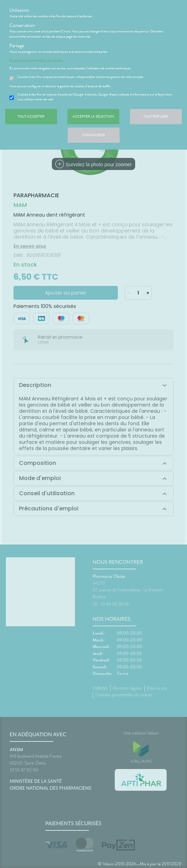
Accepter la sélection (93, 116)
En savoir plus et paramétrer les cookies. (36, 60)
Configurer (94, 135)
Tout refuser (156, 116)
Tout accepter (31, 116)
